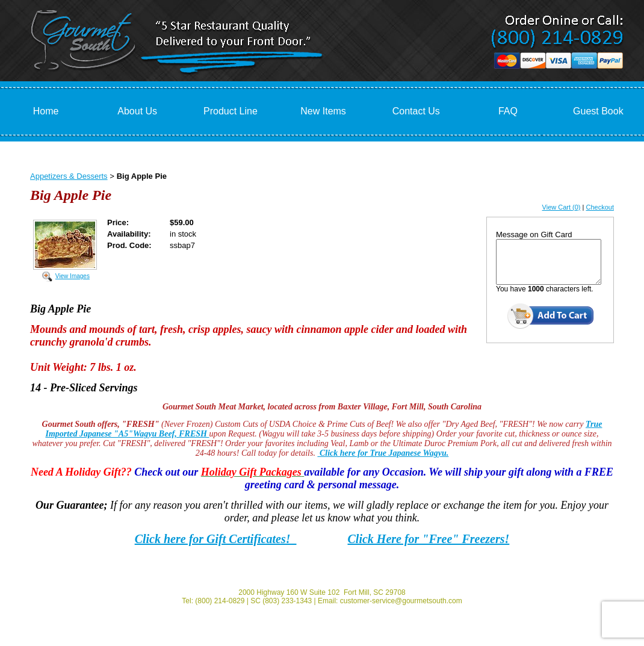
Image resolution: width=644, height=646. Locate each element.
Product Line (231, 111)
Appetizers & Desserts (69, 176)
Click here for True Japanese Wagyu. (383, 453)
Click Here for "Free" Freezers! (429, 539)
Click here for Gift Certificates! (216, 539)
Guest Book (598, 111)
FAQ (508, 111)
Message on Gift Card (534, 234)
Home (46, 111)
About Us (137, 111)
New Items (323, 111)
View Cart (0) (562, 207)
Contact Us (416, 111)
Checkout (600, 207)
